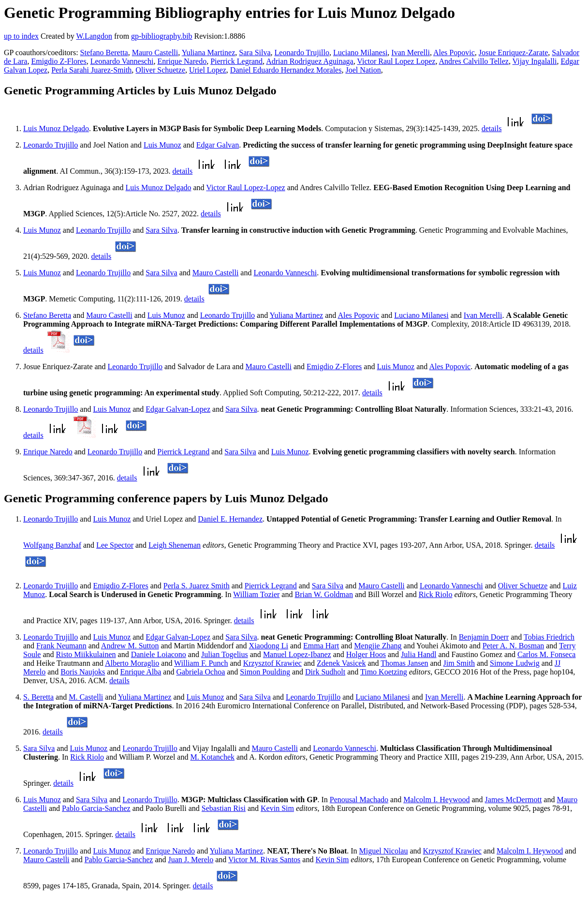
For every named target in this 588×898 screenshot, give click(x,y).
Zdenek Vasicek (341, 663)
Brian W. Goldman (323, 594)
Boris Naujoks (83, 672)
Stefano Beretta (104, 52)
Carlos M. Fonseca (546, 654)
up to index (21, 36)
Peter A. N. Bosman (514, 646)
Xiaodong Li (269, 646)
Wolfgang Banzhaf (52, 545)
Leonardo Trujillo (302, 52)
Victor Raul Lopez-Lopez (245, 187)
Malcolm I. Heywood (436, 800)
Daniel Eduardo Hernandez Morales (286, 70)
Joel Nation (363, 70)
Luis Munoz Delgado (56, 128)
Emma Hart (321, 646)
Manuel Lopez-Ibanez (297, 654)
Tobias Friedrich (549, 637)
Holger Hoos (366, 654)
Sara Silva (255, 52)
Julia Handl (419, 654)
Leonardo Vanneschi (122, 61)
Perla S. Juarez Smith (197, 586)
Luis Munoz (162, 145)
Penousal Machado (359, 800)
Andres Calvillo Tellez (474, 61)
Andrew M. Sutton (130, 646)
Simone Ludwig (515, 663)
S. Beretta (38, 697)
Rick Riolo (436, 594)
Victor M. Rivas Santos (264, 860)
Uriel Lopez (208, 70)
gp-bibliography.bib (162, 36)
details (492, 128)
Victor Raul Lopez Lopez (396, 61)
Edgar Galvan (218, 145)
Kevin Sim (277, 808)
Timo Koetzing (384, 672)
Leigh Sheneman (175, 545)
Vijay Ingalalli (535, 61)
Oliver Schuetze (160, 70)
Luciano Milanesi (360, 52)
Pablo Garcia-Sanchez (96, 808)
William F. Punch (201, 663)
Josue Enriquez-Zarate (513, 52)
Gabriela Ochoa (200, 672)
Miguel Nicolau (384, 851)
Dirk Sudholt (325, 672)
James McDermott (514, 800)
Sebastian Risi (224, 808)
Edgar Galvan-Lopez (178, 409)
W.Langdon (94, 36)
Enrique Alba (140, 672)
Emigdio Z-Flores (59, 61)
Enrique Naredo (182, 61)
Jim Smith (459, 663)
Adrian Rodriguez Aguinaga (309, 61)
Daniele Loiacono (159, 654)
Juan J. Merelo (191, 860)
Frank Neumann (61, 646)
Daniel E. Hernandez (230, 519)
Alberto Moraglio (132, 663)
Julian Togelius (225, 654)
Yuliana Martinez (209, 52)
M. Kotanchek (212, 757)
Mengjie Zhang (378, 646)
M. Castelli (86, 697)
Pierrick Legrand (236, 61)
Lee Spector (115, 545)
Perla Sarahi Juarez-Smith (91, 70)
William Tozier (256, 594)
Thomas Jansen (404, 663)
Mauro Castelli (155, 52)
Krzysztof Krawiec (272, 663)
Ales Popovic (454, 52)
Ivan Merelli (411, 52)
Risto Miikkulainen (86, 654)
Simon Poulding (265, 672)
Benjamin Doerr (484, 637)
